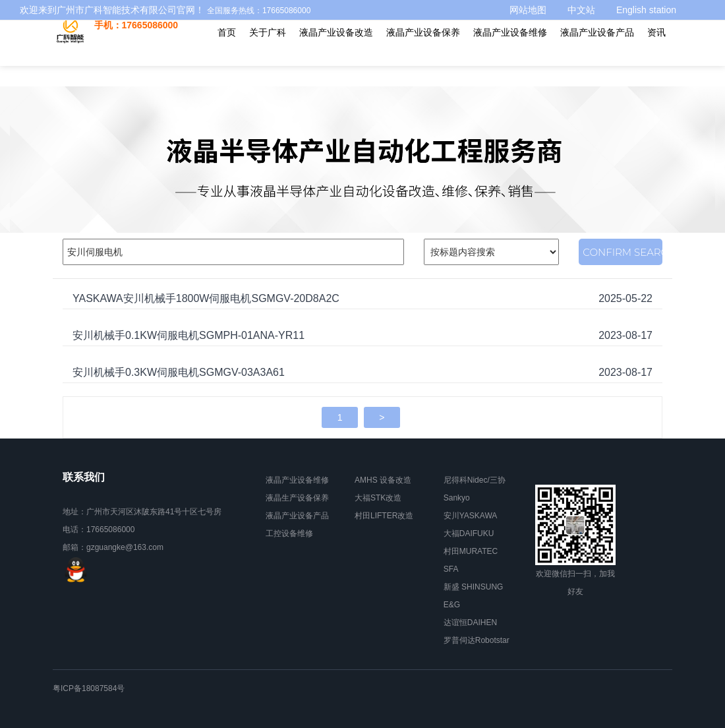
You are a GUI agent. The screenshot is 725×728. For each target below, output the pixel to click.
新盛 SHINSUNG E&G (474, 596)
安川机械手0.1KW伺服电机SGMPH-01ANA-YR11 (188, 335)
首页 (227, 32)
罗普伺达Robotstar (477, 640)
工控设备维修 (289, 533)
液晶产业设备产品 (597, 32)
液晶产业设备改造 (336, 32)
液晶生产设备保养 (297, 498)
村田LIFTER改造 (384, 516)
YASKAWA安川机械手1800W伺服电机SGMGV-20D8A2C (206, 298)
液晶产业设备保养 (423, 32)
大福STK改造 (378, 498)
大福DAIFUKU (469, 533)
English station (646, 10)
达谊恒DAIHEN (470, 622)
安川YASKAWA (471, 516)
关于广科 (268, 32)
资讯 (656, 32)
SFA (451, 569)
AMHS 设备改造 (383, 480)
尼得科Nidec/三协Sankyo (475, 489)
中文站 (581, 10)
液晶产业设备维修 (510, 32)
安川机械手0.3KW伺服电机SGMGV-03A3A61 (179, 372)
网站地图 (528, 10)
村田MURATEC (471, 551)
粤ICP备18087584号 (89, 688)
